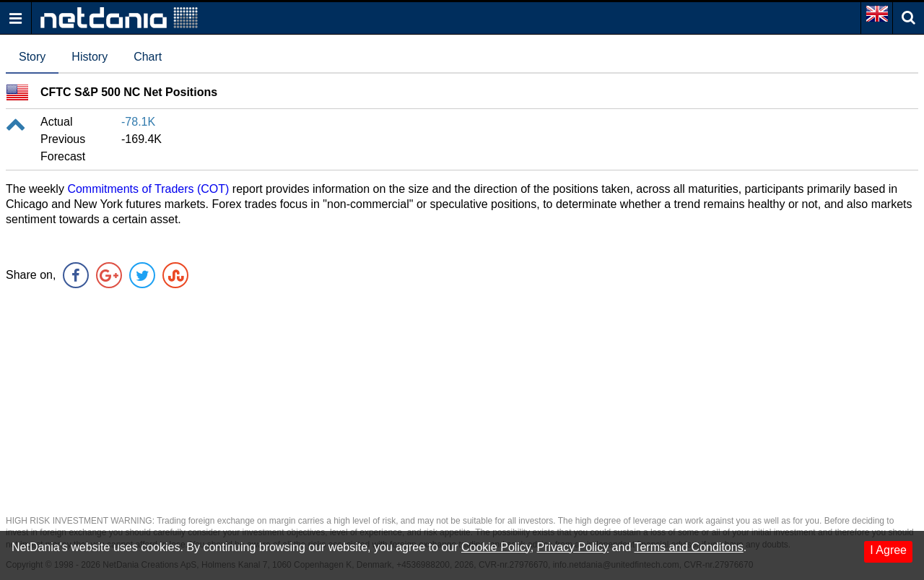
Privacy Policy (573, 547)
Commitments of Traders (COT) (148, 189)
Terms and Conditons (688, 547)
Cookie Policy (496, 547)
